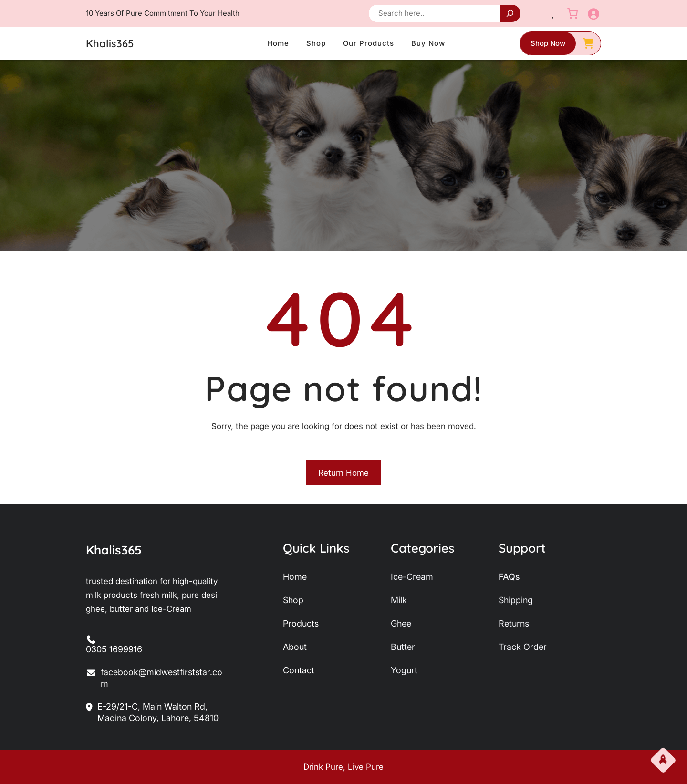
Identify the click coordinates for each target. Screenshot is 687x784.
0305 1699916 (114, 649)
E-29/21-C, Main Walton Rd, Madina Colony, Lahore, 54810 (152, 713)
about (295, 647)
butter (403, 647)
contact (299, 670)
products (301, 623)
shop (293, 600)
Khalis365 (110, 43)
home (295, 577)
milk (399, 600)
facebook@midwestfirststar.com (154, 678)
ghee (401, 623)
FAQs (509, 577)
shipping (516, 600)
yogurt (404, 670)
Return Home (343, 473)
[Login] (593, 14)
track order (523, 647)
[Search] (510, 13)
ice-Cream (412, 577)
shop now (548, 43)
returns (514, 623)
